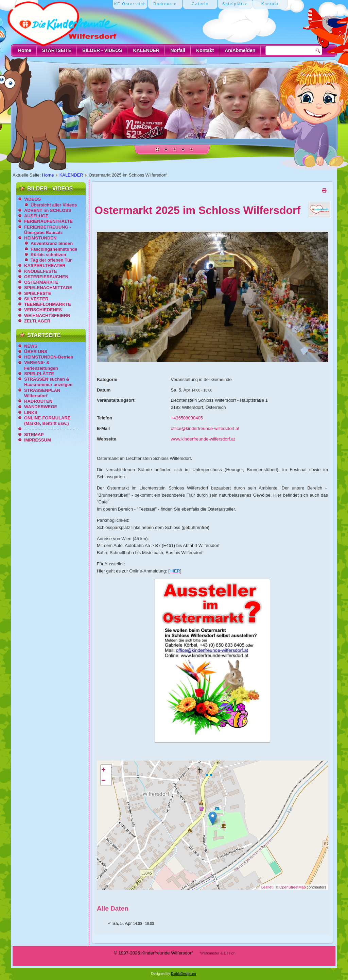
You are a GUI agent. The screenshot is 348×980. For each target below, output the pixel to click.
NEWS (31, 346)
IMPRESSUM (38, 440)
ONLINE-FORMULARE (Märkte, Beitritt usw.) (47, 421)
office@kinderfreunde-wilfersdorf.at (205, 428)
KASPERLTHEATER (45, 265)
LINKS (31, 412)
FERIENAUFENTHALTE (48, 221)
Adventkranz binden (52, 243)
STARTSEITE (57, 50)
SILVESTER (36, 299)
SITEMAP (34, 435)
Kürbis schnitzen (48, 255)
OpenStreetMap (293, 887)
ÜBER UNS (36, 352)
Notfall (178, 50)
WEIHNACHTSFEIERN (47, 315)
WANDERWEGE (41, 407)
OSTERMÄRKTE (41, 282)
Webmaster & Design (218, 953)
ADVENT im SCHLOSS (48, 210)
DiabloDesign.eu (183, 974)
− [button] (103, 780)
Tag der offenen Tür (51, 260)
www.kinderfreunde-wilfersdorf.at (203, 439)
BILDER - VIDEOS (102, 50)
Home (25, 50)
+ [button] (103, 770)
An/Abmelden (240, 50)
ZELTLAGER (37, 321)
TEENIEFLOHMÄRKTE (48, 304)
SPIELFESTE (38, 293)
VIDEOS (32, 199)
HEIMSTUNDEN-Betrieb (49, 357)
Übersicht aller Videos (54, 205)
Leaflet (267, 887)
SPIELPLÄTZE (39, 374)
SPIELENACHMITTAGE (48, 288)
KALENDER (146, 50)
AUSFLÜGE (36, 216)
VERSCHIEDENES (43, 310)
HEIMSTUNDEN (40, 238)
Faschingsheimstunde (54, 249)
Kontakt (205, 50)
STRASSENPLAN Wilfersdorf (42, 393)
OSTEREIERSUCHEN (46, 277)
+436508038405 (187, 418)
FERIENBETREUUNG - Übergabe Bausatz (48, 230)
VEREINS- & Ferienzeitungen (41, 365)
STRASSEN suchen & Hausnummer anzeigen (48, 382)
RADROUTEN (38, 401)
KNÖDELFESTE (41, 271)
